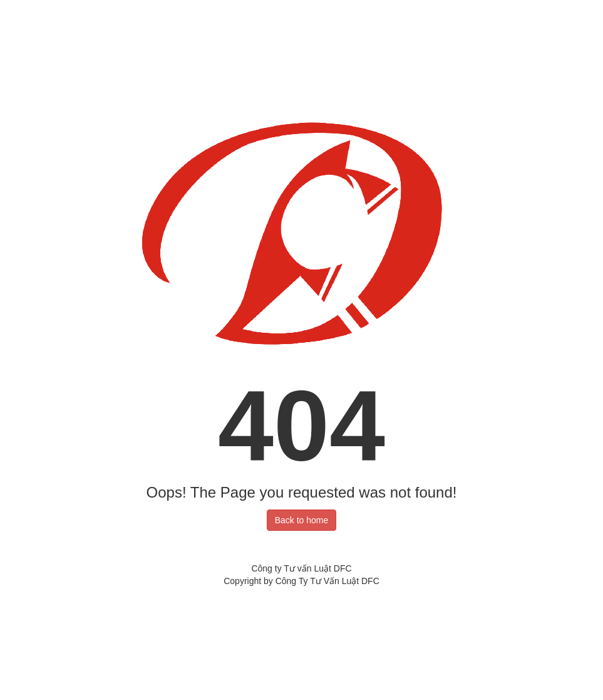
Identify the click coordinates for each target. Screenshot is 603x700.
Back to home (302, 520)
